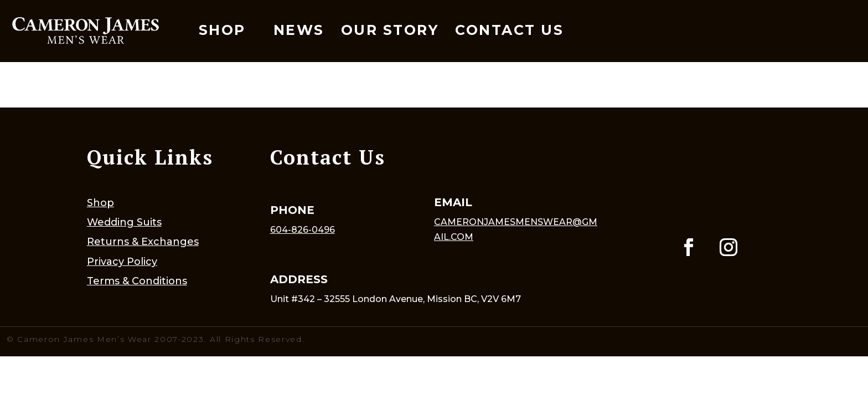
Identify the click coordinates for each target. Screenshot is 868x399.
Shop (222, 30)
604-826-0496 (303, 230)
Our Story (390, 30)
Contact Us (509, 30)
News (299, 30)
